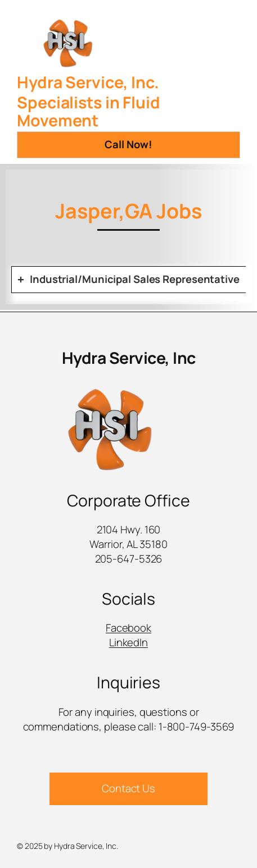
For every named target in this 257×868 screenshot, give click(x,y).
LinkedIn (128, 642)
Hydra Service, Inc (129, 358)
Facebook (128, 628)
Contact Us (128, 788)
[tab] (128, 280)
